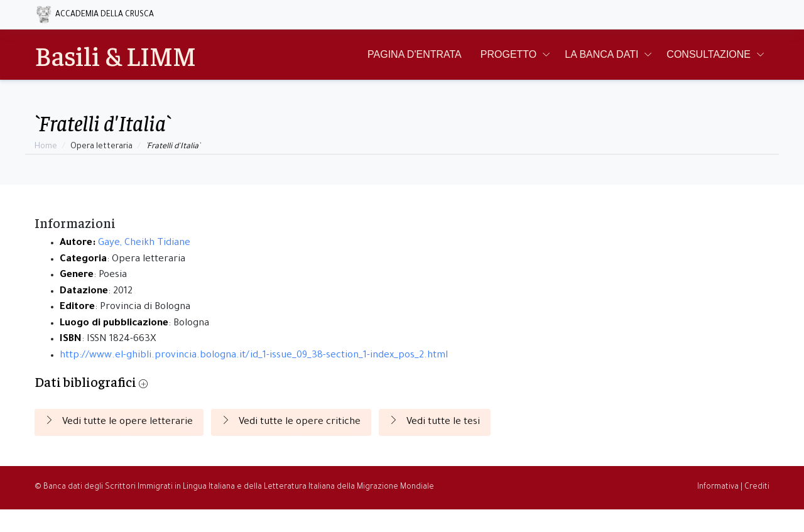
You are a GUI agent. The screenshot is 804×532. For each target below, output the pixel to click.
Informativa (718, 487)
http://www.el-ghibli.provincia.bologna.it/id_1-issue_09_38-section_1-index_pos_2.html (254, 356)
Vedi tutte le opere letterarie (119, 421)
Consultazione (709, 54)
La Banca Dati (601, 54)
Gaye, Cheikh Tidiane (144, 243)
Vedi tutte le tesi (435, 421)
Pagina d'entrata (415, 54)
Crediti (757, 487)
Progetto (509, 54)
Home (46, 147)
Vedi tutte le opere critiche (291, 421)
